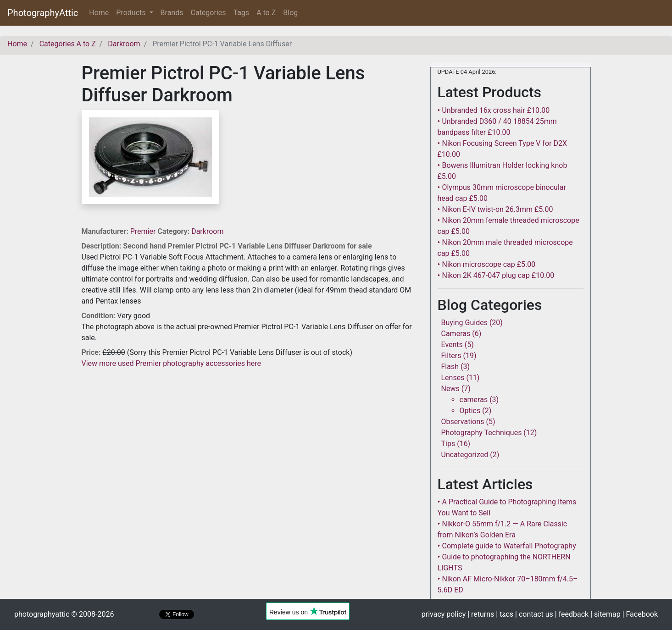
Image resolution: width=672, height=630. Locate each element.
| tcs (505, 614)
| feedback (572, 614)
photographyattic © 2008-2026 (64, 614)
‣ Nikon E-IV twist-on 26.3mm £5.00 (495, 209)
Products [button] (132, 13)
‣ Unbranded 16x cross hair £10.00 (494, 110)
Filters (451, 356)
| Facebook (640, 614)
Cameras (456, 334)
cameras (474, 400)
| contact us (534, 614)
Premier (144, 231)
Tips (448, 444)
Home (101, 12)
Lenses (453, 378)
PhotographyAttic (43, 13)
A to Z (266, 13)
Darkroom (207, 231)
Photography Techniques (482, 433)
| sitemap (605, 614)
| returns (481, 614)
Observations (463, 422)
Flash (450, 367)
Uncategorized (465, 455)
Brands (172, 13)
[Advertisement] (249, 433)
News (450, 389)
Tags (242, 13)
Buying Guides (464, 323)
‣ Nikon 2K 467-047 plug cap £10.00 (496, 275)
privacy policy (444, 614)
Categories (208, 13)
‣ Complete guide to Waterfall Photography (507, 546)
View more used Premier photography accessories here (172, 363)
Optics (470, 411)
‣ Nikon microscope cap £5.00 (487, 264)
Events (452, 345)
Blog (290, 13)
